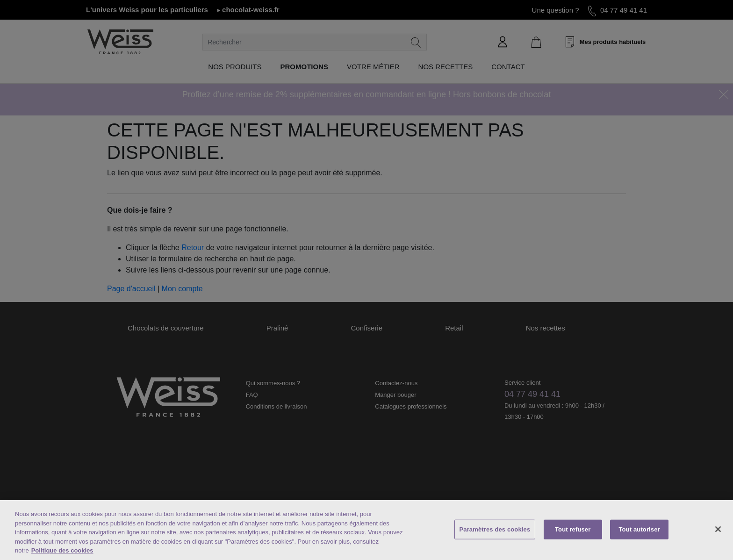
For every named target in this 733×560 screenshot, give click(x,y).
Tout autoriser (640, 529)
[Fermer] (718, 529)
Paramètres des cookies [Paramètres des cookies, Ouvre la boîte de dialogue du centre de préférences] (495, 529)
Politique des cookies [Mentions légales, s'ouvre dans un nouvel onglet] (62, 550)
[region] (366, 530)
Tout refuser (573, 529)
